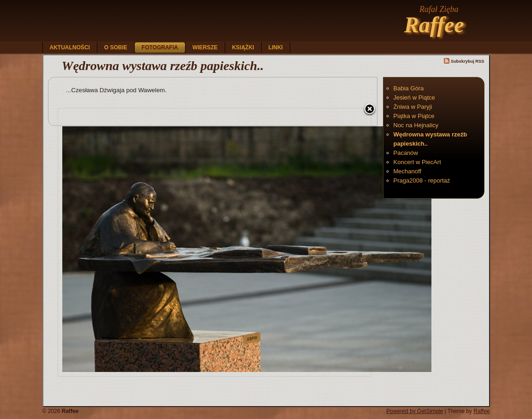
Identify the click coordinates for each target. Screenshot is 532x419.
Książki (243, 47)
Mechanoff (407, 171)
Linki (276, 47)
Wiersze (205, 47)
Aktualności (70, 47)
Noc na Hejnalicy (416, 125)
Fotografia (160, 47)
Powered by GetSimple (415, 411)
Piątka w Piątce (414, 116)
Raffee (434, 25)
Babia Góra (409, 88)
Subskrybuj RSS (464, 61)
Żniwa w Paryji (413, 107)
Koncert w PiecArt (417, 162)
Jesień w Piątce (414, 97)
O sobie (116, 47)
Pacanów (406, 153)
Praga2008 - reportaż (422, 180)
